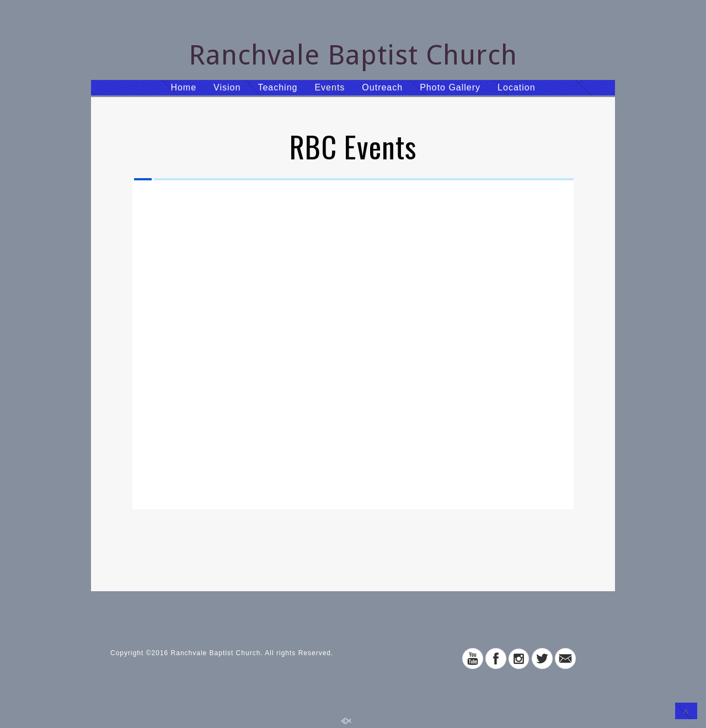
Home (183, 87)
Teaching (277, 87)
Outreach (382, 87)
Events (330, 87)
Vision (227, 87)
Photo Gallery (450, 87)
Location (517, 87)
